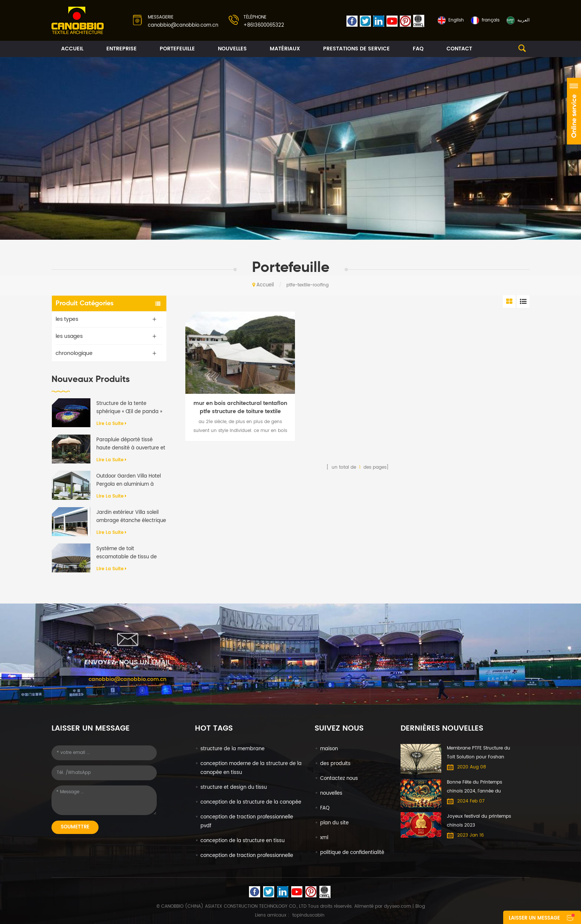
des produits (335, 764)
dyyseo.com (397, 906)
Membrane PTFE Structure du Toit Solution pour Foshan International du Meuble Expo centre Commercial (479, 753)
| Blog (418, 906)
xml (324, 838)
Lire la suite (111, 424)
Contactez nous (339, 779)
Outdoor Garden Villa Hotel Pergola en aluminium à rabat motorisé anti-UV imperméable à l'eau (129, 481)
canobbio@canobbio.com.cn (183, 25)
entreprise (122, 49)
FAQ (418, 49)
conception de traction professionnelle (247, 856)
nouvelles (232, 49)
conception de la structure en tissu (243, 841)
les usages (69, 336)
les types (67, 319)
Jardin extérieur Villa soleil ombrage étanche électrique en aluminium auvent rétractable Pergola (131, 517)
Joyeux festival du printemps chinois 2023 (479, 821)
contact (459, 49)
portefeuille (177, 49)
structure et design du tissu (234, 787)
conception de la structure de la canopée (251, 802)
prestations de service (356, 49)
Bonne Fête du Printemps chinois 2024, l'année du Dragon (474, 787)
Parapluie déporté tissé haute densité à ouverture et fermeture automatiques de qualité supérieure (131, 444)
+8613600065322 (264, 25)
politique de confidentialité (352, 853)
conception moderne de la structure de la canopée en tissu (251, 768)
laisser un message (534, 918)
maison (329, 749)
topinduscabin (308, 915)
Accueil (72, 49)
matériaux (285, 49)
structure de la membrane (233, 749)
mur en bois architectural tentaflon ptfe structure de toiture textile (240, 408)
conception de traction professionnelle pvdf (247, 822)
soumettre (75, 827)
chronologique (74, 353)
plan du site (334, 823)
